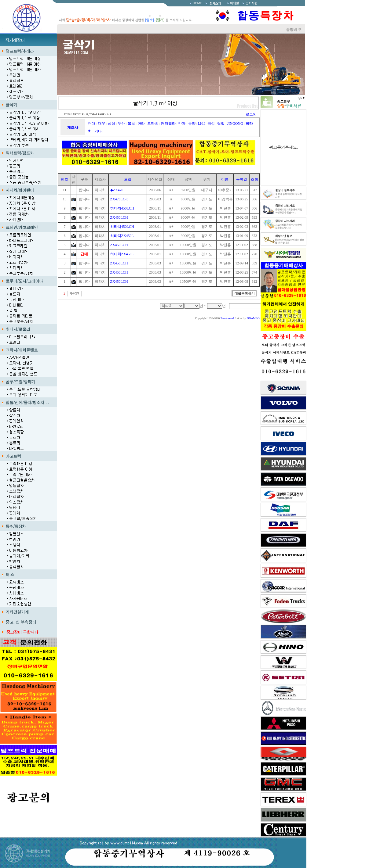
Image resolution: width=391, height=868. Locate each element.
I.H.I (201, 124)
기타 (98, 131)
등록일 (242, 179)
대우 (102, 124)
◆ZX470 (117, 190)
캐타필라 (168, 124)
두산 (121, 124)
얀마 (182, 124)
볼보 (131, 124)
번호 (64, 179)
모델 (128, 179)
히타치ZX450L (122, 236)
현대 (92, 124)
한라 (141, 124)
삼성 (111, 124)
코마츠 (153, 124)
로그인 (251, 114)
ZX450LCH (119, 217)
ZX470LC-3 (119, 199)
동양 (192, 124)
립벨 (221, 124)
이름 (225, 179)
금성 (211, 124)
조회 (254, 179)
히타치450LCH (122, 208)
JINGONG (235, 124)
